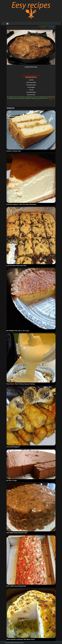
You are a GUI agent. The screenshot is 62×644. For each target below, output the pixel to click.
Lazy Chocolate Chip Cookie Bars (17, 266)
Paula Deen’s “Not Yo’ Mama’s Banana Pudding (21, 384)
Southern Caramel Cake (14, 151)
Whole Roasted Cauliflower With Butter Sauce (21, 639)
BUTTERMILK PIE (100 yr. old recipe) (18, 331)
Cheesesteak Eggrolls (13, 447)
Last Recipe (43, 28)
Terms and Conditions (10, 643)
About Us (22, 643)
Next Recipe (51, 28)
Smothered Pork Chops (31, 67)
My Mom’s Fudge (12, 481)
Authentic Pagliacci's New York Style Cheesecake (21, 204)
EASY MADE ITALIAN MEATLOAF (16, 586)
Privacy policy (17, 643)
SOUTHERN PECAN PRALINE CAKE (17, 533)
